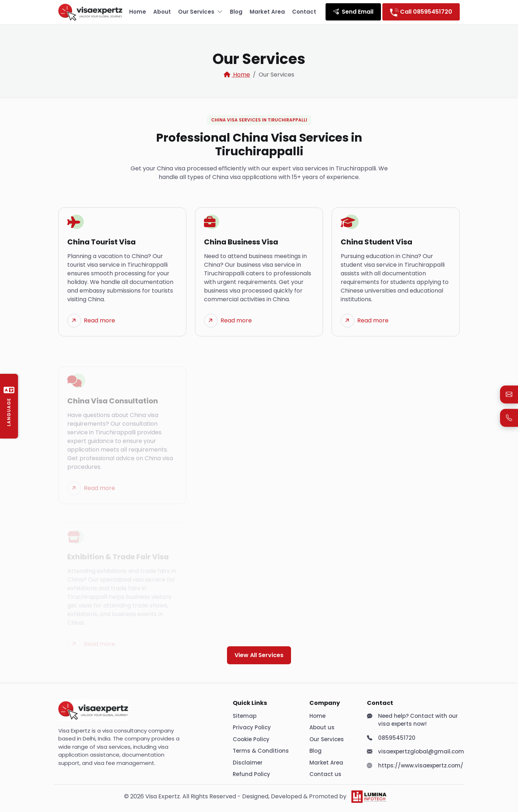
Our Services (200, 12)
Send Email (353, 12)
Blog (236, 12)
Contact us (325, 774)
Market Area (267, 12)
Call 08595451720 (421, 12)
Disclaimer (248, 763)
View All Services (259, 655)
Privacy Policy (252, 727)
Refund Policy (251, 774)
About (162, 12)
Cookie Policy (251, 739)
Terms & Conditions (261, 751)
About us (322, 727)
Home (138, 12)
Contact (304, 12)
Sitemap (245, 716)
